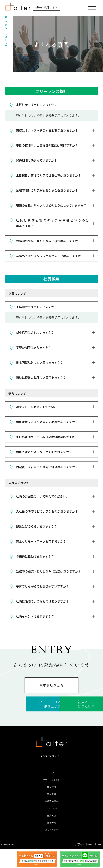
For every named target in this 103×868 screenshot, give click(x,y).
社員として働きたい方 (52, 719)
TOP (51, 792)
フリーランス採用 (52, 799)
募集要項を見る (51, 689)
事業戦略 (51, 813)
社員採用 (51, 806)
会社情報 (51, 841)
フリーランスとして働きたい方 (51, 704)
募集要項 (51, 834)
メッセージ (51, 827)
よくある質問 (51, 849)
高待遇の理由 (51, 820)
